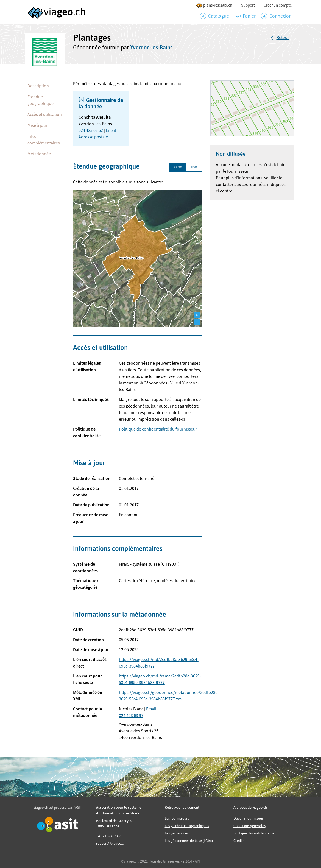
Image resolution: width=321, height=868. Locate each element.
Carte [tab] (178, 167)
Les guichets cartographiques (187, 826)
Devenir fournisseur (248, 818)
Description (38, 86)
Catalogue (214, 16)
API (197, 861)
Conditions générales (249, 826)
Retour (283, 38)
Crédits (239, 841)
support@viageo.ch (111, 843)
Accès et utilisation (45, 115)
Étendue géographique (41, 100)
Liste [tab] (194, 167)
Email (111, 130)
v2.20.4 (186, 861)
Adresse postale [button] (93, 137)
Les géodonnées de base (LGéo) (189, 841)
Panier (245, 16)
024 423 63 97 (131, 716)
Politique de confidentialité (254, 833)
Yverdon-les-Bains (151, 47)
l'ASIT (78, 807)
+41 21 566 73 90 (109, 836)
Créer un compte (278, 5)
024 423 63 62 (91, 130)
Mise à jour (37, 125)
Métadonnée (39, 154)
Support (248, 5)
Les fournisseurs (177, 818)
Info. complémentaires (44, 140)
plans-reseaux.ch (214, 5)
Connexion (276, 16)
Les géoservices (177, 833)
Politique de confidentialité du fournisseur (158, 429)
